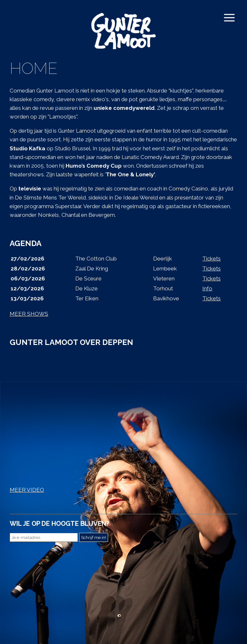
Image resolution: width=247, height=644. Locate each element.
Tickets (211, 259)
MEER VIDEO (27, 490)
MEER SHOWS (29, 314)
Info (207, 288)
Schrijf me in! (94, 537)
